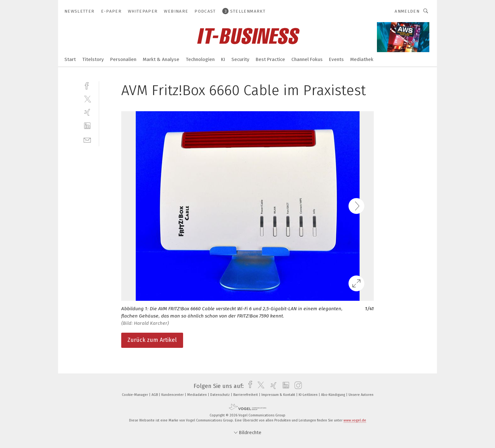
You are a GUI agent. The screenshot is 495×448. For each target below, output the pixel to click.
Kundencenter (173, 395)
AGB (155, 395)
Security (240, 59)
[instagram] (297, 386)
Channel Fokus (307, 59)
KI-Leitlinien (309, 395)
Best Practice (270, 59)
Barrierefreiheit (246, 395)
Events (336, 59)
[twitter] (87, 99)
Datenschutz (221, 395)
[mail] (87, 139)
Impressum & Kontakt (279, 395)
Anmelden (407, 11)
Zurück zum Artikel (152, 340)
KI (223, 59)
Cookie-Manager (135, 395)
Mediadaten (197, 395)
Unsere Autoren (361, 395)
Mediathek (362, 59)
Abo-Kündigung (334, 395)
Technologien (200, 59)
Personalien (123, 59)
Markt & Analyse (161, 59)
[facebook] (87, 85)
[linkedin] (87, 126)
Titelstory (93, 59)
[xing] (87, 112)
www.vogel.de (355, 420)
